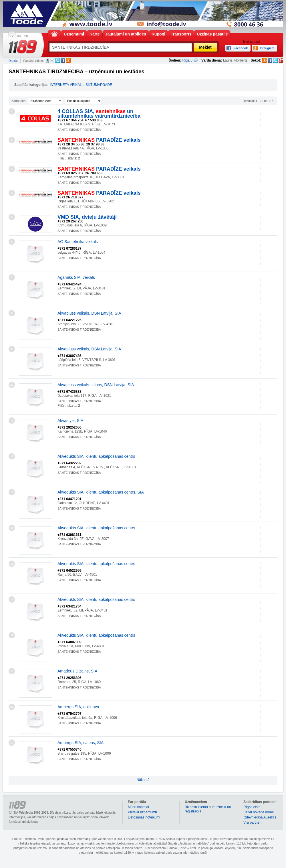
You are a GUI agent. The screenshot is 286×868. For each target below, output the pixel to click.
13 (12, 492)
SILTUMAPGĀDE (99, 85)
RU (19, 36)
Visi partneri (252, 822)
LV (12, 36)
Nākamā (143, 780)
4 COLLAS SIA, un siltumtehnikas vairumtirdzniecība (99, 114)
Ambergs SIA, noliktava (78, 707)
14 (12, 528)
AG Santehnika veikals (78, 242)
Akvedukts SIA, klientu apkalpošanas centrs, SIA (101, 492)
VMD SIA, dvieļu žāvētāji (87, 217)
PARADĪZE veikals (99, 140)
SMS (47, 61)
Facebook (63, 60)
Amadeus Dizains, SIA (77, 671)
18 (12, 671)
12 (12, 456)
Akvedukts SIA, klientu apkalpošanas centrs (96, 456)
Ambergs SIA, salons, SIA (81, 743)
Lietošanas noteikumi (144, 817)
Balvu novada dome (259, 812)
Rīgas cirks (252, 807)
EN (26, 36)
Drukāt (13, 61)
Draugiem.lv (68, 60)
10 (12, 385)
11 (12, 421)
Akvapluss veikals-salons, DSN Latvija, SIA (96, 385)
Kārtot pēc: (19, 101)
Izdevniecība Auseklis (260, 817)
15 (12, 564)
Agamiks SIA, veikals (76, 277)
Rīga (186, 60)
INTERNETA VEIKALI (66, 85)
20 (12, 743)
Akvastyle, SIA (70, 421)
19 (12, 707)
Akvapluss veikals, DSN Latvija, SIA (89, 313)
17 (12, 635)
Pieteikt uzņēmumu (142, 812)
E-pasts (52, 60)
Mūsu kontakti (138, 807)
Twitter (57, 60)
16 (12, 599)
